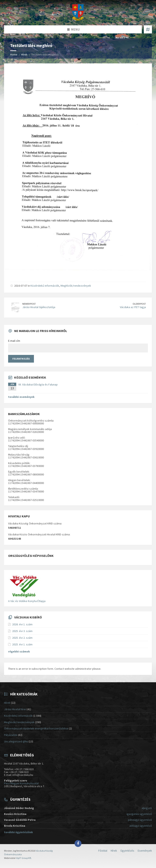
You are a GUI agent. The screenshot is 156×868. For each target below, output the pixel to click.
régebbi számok (19, 651)
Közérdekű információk (45, 286)
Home (14, 54)
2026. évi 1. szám (22, 624)
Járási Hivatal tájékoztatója (39, 307)
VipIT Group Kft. (24, 858)
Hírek (24, 54)
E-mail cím (14, 341)
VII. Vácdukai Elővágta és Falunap (38, 384)
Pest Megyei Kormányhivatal (21, 783)
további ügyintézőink (18, 832)
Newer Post (29, 304)
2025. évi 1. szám (22, 644)
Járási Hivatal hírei (15, 709)
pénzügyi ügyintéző (140, 820)
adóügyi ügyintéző (141, 826)
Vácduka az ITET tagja (133, 307)
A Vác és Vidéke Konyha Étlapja (27, 601)
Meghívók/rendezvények (76, 286)
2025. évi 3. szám (22, 631)
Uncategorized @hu (16, 741)
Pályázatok (11, 735)
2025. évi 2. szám (22, 638)
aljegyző (147, 808)
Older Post (139, 304)
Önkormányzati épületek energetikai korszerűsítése (36, 728)
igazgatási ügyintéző (139, 814)
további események (21, 397)
